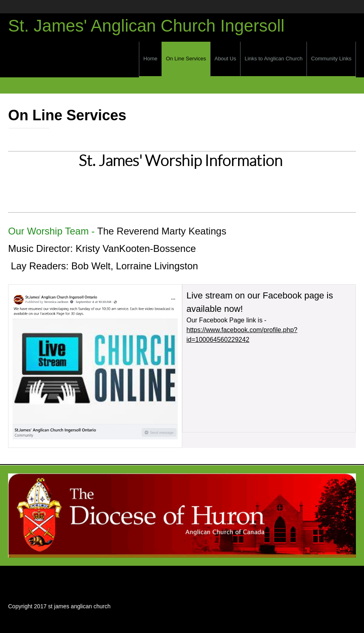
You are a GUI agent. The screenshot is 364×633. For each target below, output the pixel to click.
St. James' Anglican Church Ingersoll (146, 26)
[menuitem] (150, 60)
